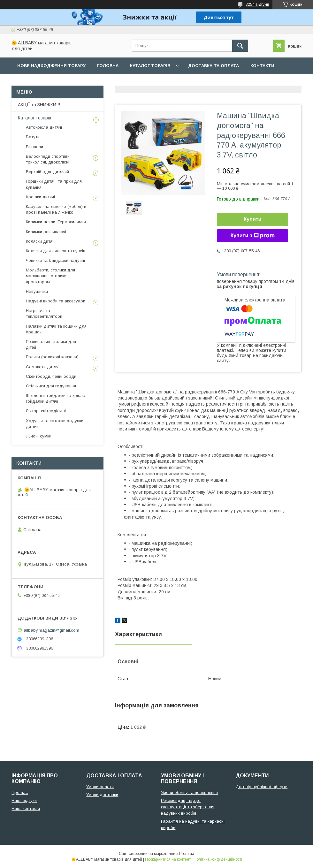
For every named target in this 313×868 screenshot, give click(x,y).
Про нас (27, 82)
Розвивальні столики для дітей (51, 344)
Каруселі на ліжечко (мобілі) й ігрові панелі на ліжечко (56, 209)
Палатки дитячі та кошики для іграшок (56, 329)
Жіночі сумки (39, 436)
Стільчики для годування (51, 386)
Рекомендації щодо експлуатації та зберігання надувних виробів (188, 807)
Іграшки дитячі (40, 197)
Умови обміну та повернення (189, 792)
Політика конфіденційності (218, 859)
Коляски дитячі (41, 241)
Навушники (37, 291)
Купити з (252, 236)
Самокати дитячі (43, 367)
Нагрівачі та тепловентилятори (44, 313)
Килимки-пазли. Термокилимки (56, 222)
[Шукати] (240, 46)
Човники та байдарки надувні (55, 260)
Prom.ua (187, 854)
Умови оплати (100, 787)
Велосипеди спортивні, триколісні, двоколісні (49, 159)
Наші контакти (26, 808)
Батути (33, 137)
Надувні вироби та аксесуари (56, 301)
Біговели (34, 147)
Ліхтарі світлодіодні (46, 411)
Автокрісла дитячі (44, 127)
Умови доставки (102, 795)
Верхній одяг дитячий (47, 172)
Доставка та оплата (214, 66)
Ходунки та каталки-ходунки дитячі (55, 424)
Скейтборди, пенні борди (51, 376)
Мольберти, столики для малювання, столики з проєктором (50, 276)
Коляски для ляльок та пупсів (56, 251)
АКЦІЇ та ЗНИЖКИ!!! (39, 105)
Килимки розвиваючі (46, 232)
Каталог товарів (150, 66)
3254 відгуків (257, 4)
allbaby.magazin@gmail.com (51, 630)
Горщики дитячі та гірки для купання (54, 184)
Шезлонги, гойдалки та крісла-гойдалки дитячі (56, 398)
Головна (108, 66)
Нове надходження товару (51, 66)
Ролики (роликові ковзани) (52, 357)
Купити (253, 219)
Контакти (262, 66)
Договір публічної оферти (262, 787)
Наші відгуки (24, 800)
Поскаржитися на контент (168, 859)
